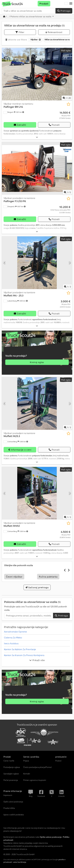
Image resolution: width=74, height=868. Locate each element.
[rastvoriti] (37, 137)
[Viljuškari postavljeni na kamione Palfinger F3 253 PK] (37, 168)
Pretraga (64, 11)
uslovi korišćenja (20, 862)
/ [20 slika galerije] (67, 98)
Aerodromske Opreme (15, 632)
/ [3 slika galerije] (67, 287)
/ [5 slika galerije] (67, 192)
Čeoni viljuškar (14, 577)
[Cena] (65, 115)
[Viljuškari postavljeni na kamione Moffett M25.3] (37, 403)
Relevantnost (54, 32)
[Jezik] (66, 4)
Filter (20, 32)
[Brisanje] (40, 40)
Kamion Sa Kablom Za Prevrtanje (20, 649)
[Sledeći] (70, 74)
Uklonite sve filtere (16, 40)
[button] (71, 4)
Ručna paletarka (48, 577)
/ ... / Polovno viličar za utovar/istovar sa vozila (27, 17)
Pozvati (54, 125)
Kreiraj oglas (37, 362)
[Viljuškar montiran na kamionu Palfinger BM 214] (37, 74)
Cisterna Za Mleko (13, 638)
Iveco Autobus (11, 643)
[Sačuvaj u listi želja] (68, 104)
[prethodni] (4, 74)
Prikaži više (37, 660)
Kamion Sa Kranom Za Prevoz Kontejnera (24, 655)
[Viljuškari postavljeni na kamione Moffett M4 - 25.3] (37, 263)
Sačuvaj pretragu (37, 587)
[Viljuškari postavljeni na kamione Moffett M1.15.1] (37, 493)
